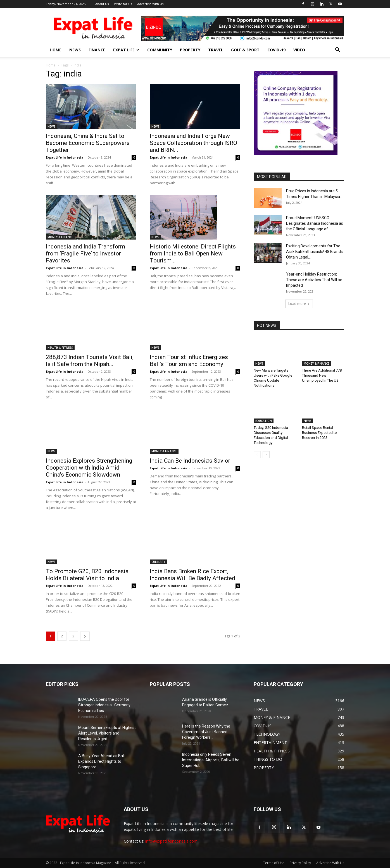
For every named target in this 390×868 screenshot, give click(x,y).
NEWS (75, 50)
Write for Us (123, 4)
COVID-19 (276, 50)
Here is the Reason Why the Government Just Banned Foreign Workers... (206, 732)
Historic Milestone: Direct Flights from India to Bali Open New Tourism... (193, 254)
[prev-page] (257, 455)
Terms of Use (274, 863)
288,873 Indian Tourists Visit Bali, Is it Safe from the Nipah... (90, 361)
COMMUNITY (160, 50)
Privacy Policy (300, 863)
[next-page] (85, 636)
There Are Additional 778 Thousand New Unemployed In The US (322, 375)
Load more (299, 304)
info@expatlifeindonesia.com (171, 841)
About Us (102, 4)
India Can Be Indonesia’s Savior (190, 461)
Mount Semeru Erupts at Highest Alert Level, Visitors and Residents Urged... (107, 733)
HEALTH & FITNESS (60, 348)
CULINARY (158, 550)
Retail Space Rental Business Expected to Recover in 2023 (319, 433)
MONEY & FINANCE (60, 237)
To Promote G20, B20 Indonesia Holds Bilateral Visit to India (87, 575)
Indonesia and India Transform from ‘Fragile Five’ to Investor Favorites (85, 254)
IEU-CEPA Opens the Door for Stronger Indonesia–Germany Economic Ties (104, 705)
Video (299, 50)
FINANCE (97, 50)
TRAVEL (216, 50)
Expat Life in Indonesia (65, 157)
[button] (337, 50)
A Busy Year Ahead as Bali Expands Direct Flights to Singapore (101, 761)
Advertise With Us (150, 4)
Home (51, 65)
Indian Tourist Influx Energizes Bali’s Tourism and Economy (189, 361)
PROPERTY (190, 50)
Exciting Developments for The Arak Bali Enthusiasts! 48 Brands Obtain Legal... (314, 252)
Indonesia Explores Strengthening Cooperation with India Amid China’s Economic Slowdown (89, 468)
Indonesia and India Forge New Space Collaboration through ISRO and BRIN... (193, 143)
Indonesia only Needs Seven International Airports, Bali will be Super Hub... (211, 760)
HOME (56, 50)
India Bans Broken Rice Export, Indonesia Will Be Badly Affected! (193, 563)
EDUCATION (264, 421)
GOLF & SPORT (245, 50)
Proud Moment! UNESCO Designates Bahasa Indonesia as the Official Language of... (315, 223)
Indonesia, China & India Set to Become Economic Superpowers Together (88, 143)
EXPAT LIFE (126, 50)
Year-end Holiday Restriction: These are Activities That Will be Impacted (314, 280)
